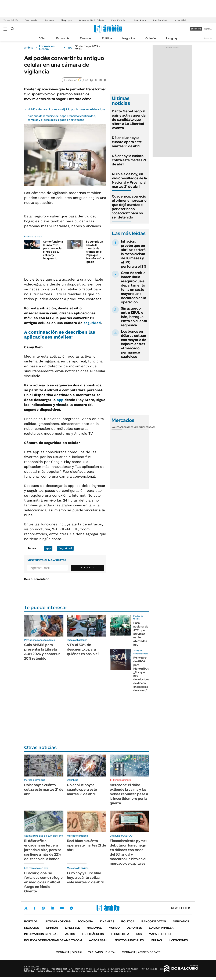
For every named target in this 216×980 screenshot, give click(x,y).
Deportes (134, 928)
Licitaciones (178, 940)
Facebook (35, 908)
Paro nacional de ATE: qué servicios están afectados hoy (141, 634)
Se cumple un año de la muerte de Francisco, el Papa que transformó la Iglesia (95, 252)
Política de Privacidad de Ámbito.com (53, 940)
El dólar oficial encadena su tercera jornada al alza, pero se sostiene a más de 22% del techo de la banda (43, 850)
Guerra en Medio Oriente (92, 20)
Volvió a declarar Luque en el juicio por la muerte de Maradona (67, 109)
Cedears (151, 427)
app (70, 48)
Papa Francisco (119, 20)
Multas (156, 940)
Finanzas (86, 38)
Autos (70, 934)
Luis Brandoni (160, 20)
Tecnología (120, 934)
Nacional (94, 928)
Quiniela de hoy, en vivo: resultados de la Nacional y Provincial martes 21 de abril (129, 180)
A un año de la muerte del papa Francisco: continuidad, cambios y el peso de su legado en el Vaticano (62, 118)
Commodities (138, 427)
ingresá (208, 29)
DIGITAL (69, 952)
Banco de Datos (154, 921)
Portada (31, 921)
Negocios (129, 38)
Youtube (62, 908)
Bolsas (126, 427)
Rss (139, 934)
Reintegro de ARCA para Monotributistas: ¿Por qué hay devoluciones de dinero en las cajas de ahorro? (144, 674)
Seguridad (65, 548)
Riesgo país (66, 20)
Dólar (42, 38)
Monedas (117, 427)
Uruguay (172, 38)
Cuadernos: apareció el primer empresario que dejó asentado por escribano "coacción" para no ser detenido (129, 207)
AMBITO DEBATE (141, 952)
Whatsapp (71, 908)
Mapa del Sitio (160, 934)
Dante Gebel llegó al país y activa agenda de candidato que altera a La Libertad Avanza (129, 120)
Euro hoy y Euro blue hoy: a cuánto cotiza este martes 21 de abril (85, 878)
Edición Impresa (161, 928)
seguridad (92, 323)
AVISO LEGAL (98, 940)
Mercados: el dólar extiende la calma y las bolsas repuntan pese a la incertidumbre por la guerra (129, 794)
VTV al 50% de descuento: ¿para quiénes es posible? (83, 649)
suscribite (196, 29)
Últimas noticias (58, 921)
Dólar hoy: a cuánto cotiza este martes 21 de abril (129, 160)
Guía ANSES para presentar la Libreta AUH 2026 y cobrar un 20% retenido (42, 652)
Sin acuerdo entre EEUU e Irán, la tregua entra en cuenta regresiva (134, 317)
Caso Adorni (140, 20)
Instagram (43, 908)
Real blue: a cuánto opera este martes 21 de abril (87, 845)
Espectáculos (93, 934)
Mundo (114, 928)
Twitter (26, 908)
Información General (47, 48)
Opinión (151, 38)
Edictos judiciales (129, 940)
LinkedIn (52, 908)
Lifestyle (72, 928)
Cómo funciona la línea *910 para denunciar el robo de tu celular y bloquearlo (53, 250)
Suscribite (88, 568)
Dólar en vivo (31, 20)
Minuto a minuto (122, 780)
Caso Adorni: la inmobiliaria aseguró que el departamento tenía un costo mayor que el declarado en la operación (134, 287)
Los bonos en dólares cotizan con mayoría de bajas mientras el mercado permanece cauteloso (134, 344)
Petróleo (49, 20)
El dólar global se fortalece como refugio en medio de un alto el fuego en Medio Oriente (43, 882)
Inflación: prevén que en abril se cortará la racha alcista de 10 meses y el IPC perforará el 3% (134, 254)
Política (107, 38)
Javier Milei (180, 20)
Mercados (181, 921)
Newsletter (208, 38)
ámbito (29, 48)
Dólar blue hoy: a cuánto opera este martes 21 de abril (127, 142)
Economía (63, 38)
